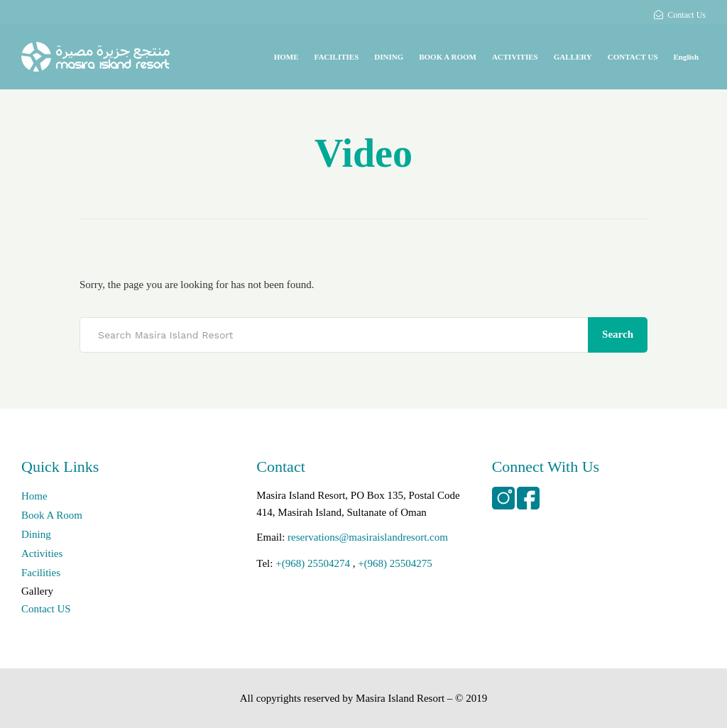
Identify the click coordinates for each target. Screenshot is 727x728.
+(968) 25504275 (395, 563)
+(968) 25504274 (313, 563)
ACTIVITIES (515, 57)
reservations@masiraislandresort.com (368, 537)
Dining (36, 534)
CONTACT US (633, 57)
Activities (42, 553)
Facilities (41, 573)
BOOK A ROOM (448, 57)
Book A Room (52, 515)
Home (34, 496)
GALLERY (573, 57)
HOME (286, 57)
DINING (389, 57)
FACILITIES (336, 57)
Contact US (46, 609)
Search (618, 334)
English (686, 57)
